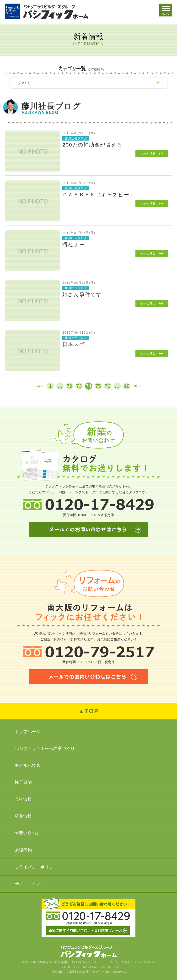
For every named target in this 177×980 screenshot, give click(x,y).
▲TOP (89, 711)
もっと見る (148, 154)
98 (127, 386)
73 (79, 386)
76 (108, 386)
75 (98, 386)
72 (69, 386)
